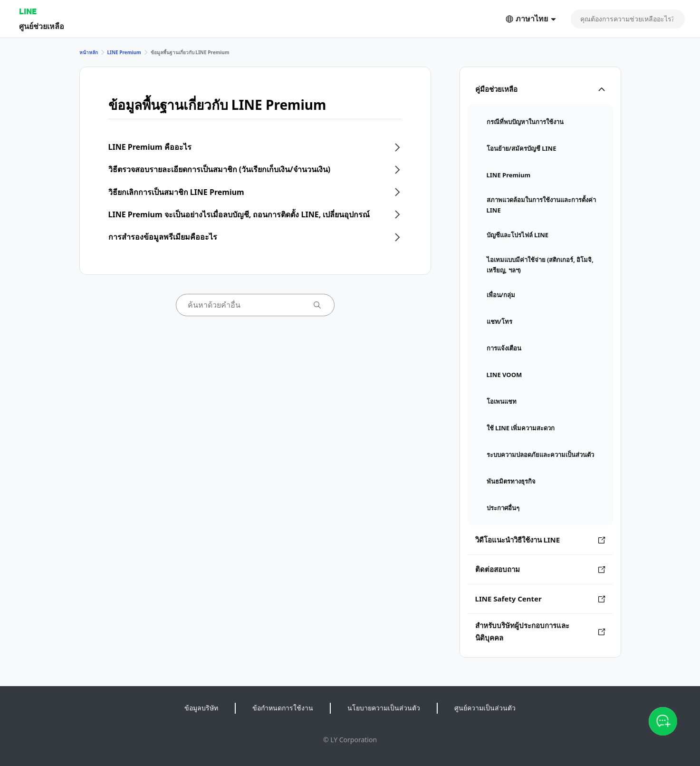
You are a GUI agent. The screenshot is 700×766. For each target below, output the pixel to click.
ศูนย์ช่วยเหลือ (42, 26)
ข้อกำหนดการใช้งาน (283, 708)
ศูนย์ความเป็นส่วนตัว (485, 708)
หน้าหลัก (89, 52)
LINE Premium (124, 52)
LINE (28, 11)
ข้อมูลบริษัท (201, 708)
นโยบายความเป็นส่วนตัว (384, 708)
